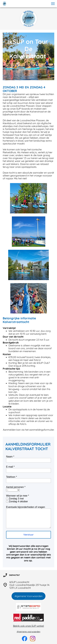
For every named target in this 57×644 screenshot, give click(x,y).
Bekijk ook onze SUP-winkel (28, 626)
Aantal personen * (16, 487)
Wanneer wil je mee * (18, 496)
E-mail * (10, 467)
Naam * (10, 457)
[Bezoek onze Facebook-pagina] (25, 639)
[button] (53, 4)
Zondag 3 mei (16, 499)
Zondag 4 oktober (18, 501)
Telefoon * (11, 477)
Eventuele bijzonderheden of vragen (26, 507)
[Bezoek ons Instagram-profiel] (33, 639)
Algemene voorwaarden (28, 632)
